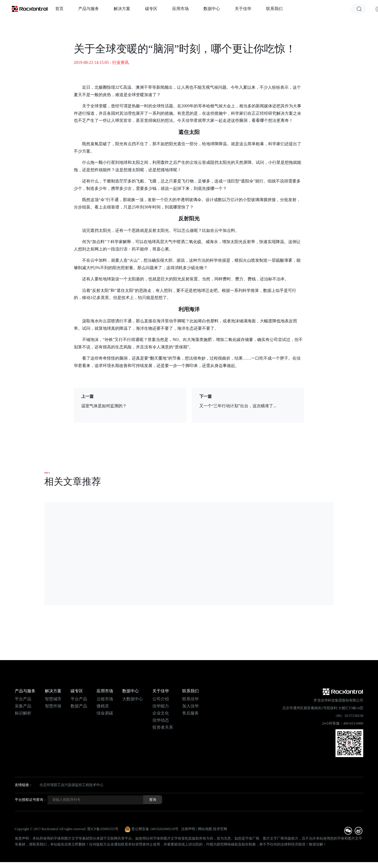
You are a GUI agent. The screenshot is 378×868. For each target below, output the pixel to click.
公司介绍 (161, 699)
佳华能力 (161, 706)
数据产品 (79, 706)
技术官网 (220, 829)
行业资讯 (120, 63)
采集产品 (23, 706)
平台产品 (23, 699)
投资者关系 (163, 727)
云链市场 (105, 699)
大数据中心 (133, 699)
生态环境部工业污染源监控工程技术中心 (71, 785)
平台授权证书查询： (31, 800)
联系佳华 (190, 699)
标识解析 (23, 713)
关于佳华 (243, 9)
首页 (59, 9)
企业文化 (161, 713)
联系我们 (274, 9)
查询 (153, 800)
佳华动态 (161, 720)
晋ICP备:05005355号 (103, 829)
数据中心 (212, 9)
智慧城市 (53, 699)
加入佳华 (190, 706)
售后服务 (190, 713)
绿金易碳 (105, 713)
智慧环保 (53, 706)
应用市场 (180, 9)
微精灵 (103, 706)
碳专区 (151, 9)
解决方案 (122, 9)
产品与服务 (89, 9)
